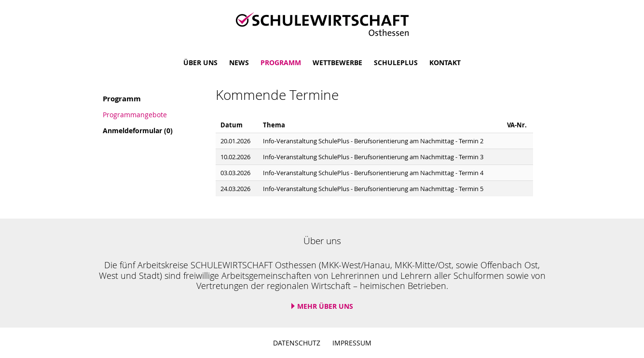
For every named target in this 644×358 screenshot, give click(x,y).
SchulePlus (396, 62)
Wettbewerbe (337, 62)
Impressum (352, 343)
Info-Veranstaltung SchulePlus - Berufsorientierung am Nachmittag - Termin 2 (373, 141)
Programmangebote (135, 115)
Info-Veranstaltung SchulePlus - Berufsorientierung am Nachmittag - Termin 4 (373, 173)
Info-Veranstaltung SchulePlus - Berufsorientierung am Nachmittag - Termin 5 (373, 189)
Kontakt (445, 62)
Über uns (200, 62)
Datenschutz (297, 343)
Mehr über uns (325, 306)
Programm (281, 62)
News (239, 62)
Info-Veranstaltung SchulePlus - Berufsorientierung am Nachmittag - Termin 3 (373, 157)
